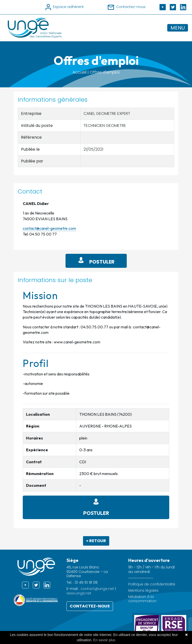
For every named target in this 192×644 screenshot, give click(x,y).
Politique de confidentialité (152, 584)
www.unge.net (79, 593)
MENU (178, 28)
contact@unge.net (97, 589)
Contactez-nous (90, 606)
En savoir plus (104, 640)
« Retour (96, 541)
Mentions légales (143, 591)
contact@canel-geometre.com (49, 228)
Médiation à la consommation (142, 599)
